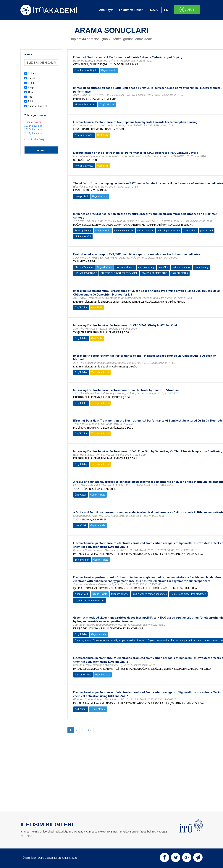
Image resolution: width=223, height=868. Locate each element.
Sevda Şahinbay (83, 231)
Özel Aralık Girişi (34, 139)
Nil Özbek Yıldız (83, 675)
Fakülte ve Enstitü (132, 10)
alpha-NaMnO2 (83, 237)
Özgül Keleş (81, 308)
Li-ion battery (201, 267)
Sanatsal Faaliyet (37, 106)
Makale (32, 73)
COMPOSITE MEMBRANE (154, 273)
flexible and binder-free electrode (188, 594)
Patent (32, 78)
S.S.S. (154, 10)
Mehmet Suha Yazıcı (85, 105)
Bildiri (31, 101)
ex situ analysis (145, 231)
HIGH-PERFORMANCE (86, 273)
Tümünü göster (33, 122)
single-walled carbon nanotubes (150, 594)
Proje (31, 83)
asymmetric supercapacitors (89, 600)
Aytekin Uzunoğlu (84, 135)
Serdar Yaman (82, 560)
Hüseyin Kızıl (81, 196)
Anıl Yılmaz (81, 709)
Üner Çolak (81, 495)
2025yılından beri (34, 129)
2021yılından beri (34, 133)
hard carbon (190, 231)
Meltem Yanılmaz (84, 267)
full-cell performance (169, 231)
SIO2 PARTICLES (180, 273)
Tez (30, 97)
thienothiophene (120, 594)
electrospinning (146, 267)
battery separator (182, 267)
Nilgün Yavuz (82, 594)
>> (90, 730)
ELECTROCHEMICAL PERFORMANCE (119, 273)
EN (166, 10)
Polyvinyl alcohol (125, 267)
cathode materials (124, 231)
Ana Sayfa (106, 10)
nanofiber (164, 267)
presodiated (207, 231)
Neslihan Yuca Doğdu (86, 70)
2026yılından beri (34, 126)
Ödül (31, 92)
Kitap (31, 87)
